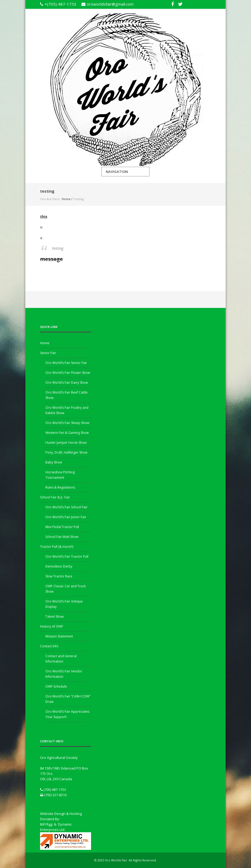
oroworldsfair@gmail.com (110, 4)
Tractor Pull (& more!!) (57, 547)
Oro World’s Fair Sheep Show (67, 423)
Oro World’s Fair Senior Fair (66, 363)
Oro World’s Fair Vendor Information (64, 674)
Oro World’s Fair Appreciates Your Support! (67, 714)
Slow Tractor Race (59, 576)
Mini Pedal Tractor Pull (62, 527)
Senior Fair (48, 353)
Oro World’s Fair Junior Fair (66, 517)
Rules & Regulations (60, 487)
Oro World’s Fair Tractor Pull (67, 556)
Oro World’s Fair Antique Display (64, 604)
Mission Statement (59, 636)
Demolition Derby (59, 566)
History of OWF (52, 626)
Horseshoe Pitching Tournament (60, 475)
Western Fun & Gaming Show (67, 433)
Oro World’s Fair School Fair (66, 507)
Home (66, 199)
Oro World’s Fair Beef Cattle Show (66, 395)
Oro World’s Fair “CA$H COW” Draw (68, 699)
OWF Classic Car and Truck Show (66, 589)
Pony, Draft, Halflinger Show (66, 452)
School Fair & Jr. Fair (55, 497)
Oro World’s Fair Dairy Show (67, 383)
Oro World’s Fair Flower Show (68, 373)
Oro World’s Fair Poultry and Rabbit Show (67, 410)
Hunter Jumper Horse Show (66, 443)
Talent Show (54, 617)
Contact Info (49, 646)
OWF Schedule (56, 686)
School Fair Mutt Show (62, 537)
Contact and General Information (61, 659)
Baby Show (54, 462)
